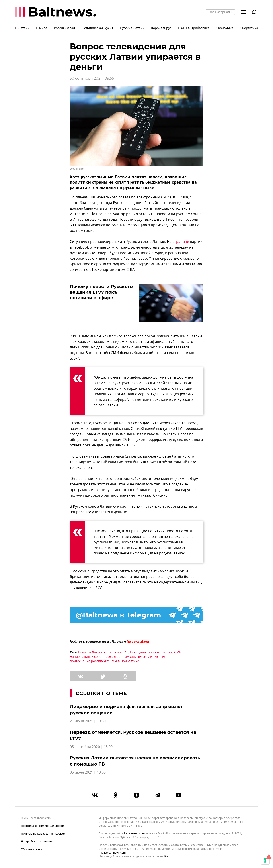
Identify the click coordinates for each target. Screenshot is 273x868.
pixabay (80, 169)
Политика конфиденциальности (42, 826)
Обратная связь (31, 849)
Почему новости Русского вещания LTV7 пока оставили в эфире (101, 292)
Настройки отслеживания (38, 842)
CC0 (72, 169)
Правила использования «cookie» (43, 834)
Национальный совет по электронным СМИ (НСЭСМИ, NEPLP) (117, 657)
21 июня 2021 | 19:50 (88, 721)
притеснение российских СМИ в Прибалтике (104, 661)
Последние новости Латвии (151, 652)
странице (181, 242)
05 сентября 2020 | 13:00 (91, 747)
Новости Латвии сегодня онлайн (103, 652)
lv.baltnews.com (134, 834)
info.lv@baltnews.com (112, 853)
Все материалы (220, 12)
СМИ (178, 652)
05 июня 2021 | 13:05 (88, 772)
